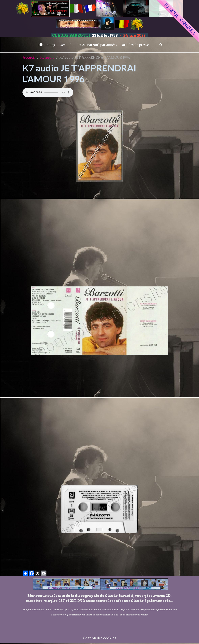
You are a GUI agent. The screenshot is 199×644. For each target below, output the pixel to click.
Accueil (66, 45)
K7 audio (47, 58)
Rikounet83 (46, 45)
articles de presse (135, 45)
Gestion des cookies (100, 638)
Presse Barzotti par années (97, 45)
